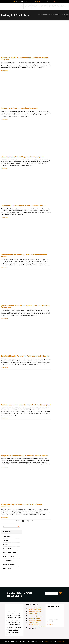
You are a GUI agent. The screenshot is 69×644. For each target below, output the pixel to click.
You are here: (42, 14)
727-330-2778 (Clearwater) (36, 616)
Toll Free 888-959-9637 (21, 2)
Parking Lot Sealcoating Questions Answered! (19, 108)
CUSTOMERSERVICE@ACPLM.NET (38, 627)
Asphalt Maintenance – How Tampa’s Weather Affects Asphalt (26, 405)
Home (47, 14)
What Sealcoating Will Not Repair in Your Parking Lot (22, 157)
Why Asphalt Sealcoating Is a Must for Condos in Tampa (23, 206)
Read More (4, 71)
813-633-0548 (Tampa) (35, 614)
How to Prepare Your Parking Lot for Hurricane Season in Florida (24, 255)
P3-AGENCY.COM (60, 642)
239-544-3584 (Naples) (35, 623)
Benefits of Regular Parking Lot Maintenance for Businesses (25, 356)
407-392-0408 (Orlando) (35, 618)
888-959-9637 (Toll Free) (35, 611)
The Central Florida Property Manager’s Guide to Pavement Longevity (25, 58)
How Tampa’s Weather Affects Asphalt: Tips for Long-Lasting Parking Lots (25, 306)
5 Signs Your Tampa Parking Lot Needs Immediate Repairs (24, 456)
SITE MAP (46, 642)
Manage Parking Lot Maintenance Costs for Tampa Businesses (21, 505)
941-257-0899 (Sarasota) (35, 620)
